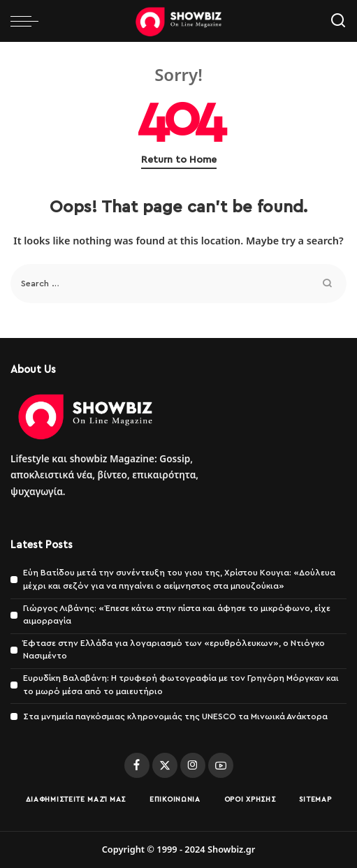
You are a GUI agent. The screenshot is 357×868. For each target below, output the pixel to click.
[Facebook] (137, 765)
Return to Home (179, 160)
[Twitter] (165, 765)
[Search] (338, 21)
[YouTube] (221, 765)
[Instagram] (193, 765)
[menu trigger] (28, 21)
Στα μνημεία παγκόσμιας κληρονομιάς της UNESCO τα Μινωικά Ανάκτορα (175, 716)
